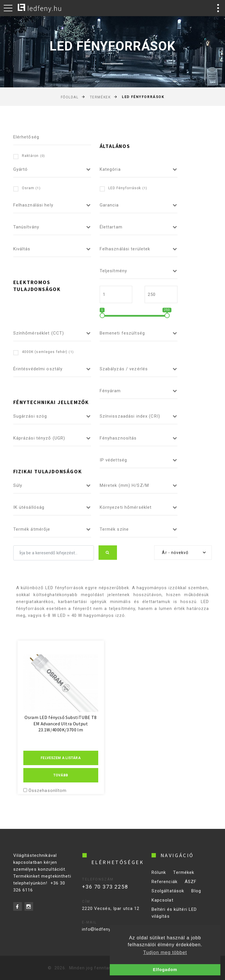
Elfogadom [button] (165, 970)
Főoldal (70, 97)
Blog (196, 895)
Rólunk (159, 876)
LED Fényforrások (124, 188)
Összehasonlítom (48, 791)
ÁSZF (191, 885)
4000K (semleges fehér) (44, 352)
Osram (27, 188)
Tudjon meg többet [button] (165, 952)
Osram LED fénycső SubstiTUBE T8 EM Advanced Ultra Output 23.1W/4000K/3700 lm (60, 723)
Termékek (100, 97)
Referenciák (165, 885)
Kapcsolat (162, 904)
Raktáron (29, 156)
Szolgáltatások (168, 895)
